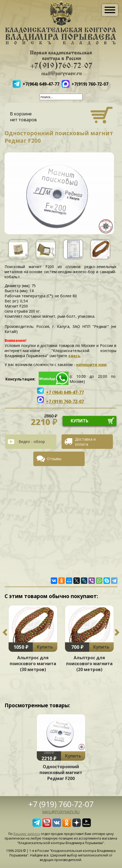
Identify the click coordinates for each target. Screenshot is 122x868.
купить (80, 421)
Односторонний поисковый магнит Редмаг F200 (61, 772)
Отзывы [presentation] (54, 459)
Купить (45, 647)
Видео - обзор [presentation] (32, 442)
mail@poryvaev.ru (61, 812)
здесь (74, 356)
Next (117, 632)
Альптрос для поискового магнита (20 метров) (89, 664)
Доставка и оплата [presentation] (85, 442)
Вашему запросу (27, 834)
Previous (5, 632)
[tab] (33, 442)
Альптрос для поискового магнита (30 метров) (33, 664)
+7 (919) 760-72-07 (61, 804)
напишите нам (91, 365)
